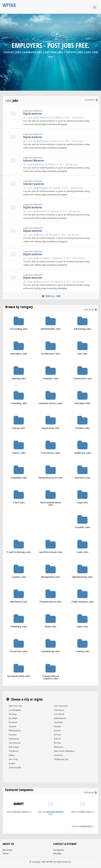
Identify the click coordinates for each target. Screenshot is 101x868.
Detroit (57, 739)
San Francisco (61, 706)
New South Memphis (64, 751)
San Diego (14, 747)
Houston (13, 722)
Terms (6, 854)
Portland (58, 755)
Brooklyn (13, 718)
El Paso (58, 735)
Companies (59, 850)
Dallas (12, 755)
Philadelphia (15, 731)
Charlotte (58, 722)
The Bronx (14, 751)
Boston (58, 743)
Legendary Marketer (33, 111)
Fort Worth (59, 714)
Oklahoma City (61, 759)
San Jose (13, 759)
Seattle (57, 726)
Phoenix (13, 735)
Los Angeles (15, 710)
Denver (57, 731)
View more (91, 100)
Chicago (13, 714)
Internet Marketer (34, 161)
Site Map (57, 854)
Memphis (59, 747)
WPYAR (9, 5)
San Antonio (15, 743)
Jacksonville (15, 767)
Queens (12, 726)
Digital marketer (33, 114)
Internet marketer (34, 184)
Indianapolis (60, 718)
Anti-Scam (7, 850)
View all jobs (51, 296)
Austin (12, 763)
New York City (15, 706)
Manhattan (14, 739)
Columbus (59, 710)
